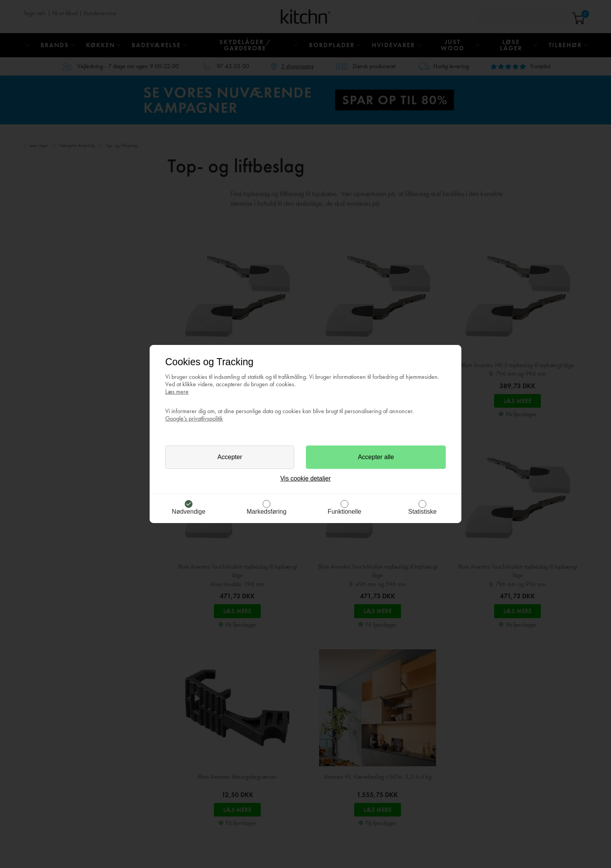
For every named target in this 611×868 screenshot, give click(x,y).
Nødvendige (189, 512)
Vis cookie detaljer (305, 478)
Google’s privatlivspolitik (194, 418)
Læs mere (177, 392)
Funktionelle (344, 512)
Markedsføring (267, 512)
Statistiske (423, 512)
